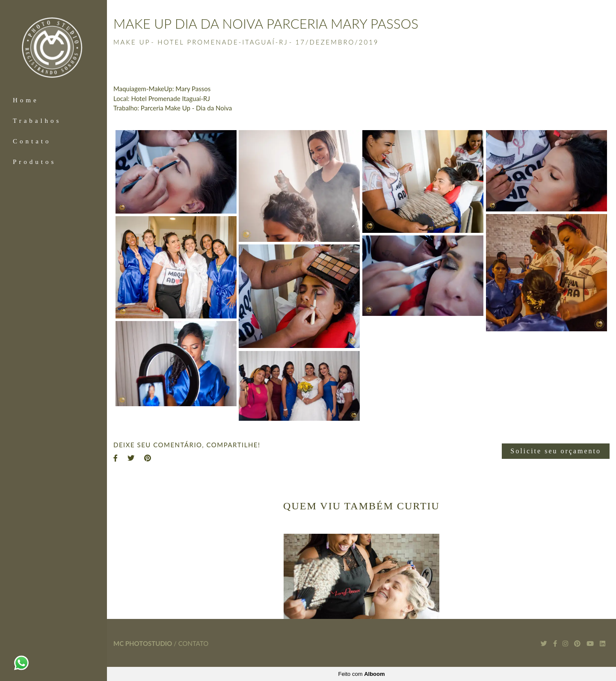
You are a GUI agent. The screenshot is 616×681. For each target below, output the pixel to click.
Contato (32, 141)
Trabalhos (37, 121)
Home (26, 100)
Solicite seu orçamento (556, 451)
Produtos (34, 162)
